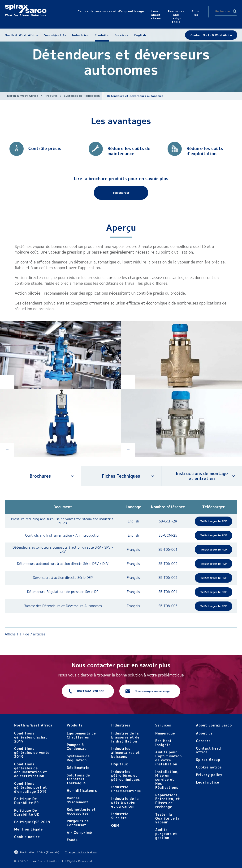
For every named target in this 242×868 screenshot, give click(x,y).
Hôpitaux (120, 764)
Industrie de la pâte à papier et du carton (125, 803)
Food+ (72, 840)
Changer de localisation (81, 852)
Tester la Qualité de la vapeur (167, 818)
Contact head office (208, 750)
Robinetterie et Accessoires (81, 811)
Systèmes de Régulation (82, 96)
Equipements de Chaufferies (81, 735)
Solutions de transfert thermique (78, 779)
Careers (203, 741)
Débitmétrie (78, 768)
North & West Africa (23, 96)
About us (204, 733)
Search (235, 11)
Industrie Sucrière (120, 816)
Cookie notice (27, 837)
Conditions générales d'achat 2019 (31, 737)
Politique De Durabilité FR (26, 801)
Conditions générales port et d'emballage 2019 (31, 787)
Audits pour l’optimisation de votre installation (169, 758)
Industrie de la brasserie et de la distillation (125, 737)
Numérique (165, 733)
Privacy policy (209, 775)
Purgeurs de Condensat (78, 823)
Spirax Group (208, 760)
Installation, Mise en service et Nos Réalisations (167, 780)
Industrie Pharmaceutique (126, 789)
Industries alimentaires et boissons (126, 753)
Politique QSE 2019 (32, 822)
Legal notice (207, 782)
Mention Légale (28, 829)
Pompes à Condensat (76, 747)
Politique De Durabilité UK (27, 812)
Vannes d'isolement (78, 800)
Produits (51, 96)
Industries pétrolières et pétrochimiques (126, 776)
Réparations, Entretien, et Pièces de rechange (168, 801)
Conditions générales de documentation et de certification (31, 770)
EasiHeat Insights (164, 743)
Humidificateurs (82, 791)
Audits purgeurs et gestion (166, 834)
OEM (115, 825)
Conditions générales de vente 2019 (32, 753)
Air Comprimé (79, 833)
